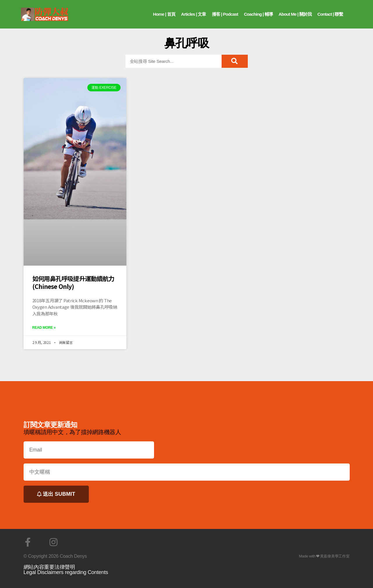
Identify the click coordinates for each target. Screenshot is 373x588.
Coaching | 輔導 (258, 14)
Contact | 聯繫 (330, 14)
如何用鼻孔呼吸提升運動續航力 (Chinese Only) (73, 282)
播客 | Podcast (225, 14)
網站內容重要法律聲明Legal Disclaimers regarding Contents (66, 570)
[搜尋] (235, 61)
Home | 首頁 (164, 14)
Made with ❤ (309, 556)
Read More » (44, 328)
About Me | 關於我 (295, 14)
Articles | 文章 (194, 14)
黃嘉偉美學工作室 (335, 556)
